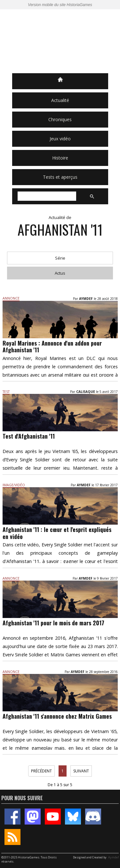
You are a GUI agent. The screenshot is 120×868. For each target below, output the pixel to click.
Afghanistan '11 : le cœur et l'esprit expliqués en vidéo (57, 533)
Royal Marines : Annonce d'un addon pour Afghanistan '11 (52, 347)
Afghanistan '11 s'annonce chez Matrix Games (57, 716)
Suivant (81, 771)
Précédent (41, 771)
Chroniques (60, 119)
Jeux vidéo (60, 139)
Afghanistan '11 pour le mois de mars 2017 (53, 623)
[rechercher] (46, 196)
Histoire (60, 158)
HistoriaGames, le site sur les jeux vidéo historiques (60, 41)
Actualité (60, 100)
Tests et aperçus (60, 177)
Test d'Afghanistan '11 (29, 436)
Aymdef (113, 857)
